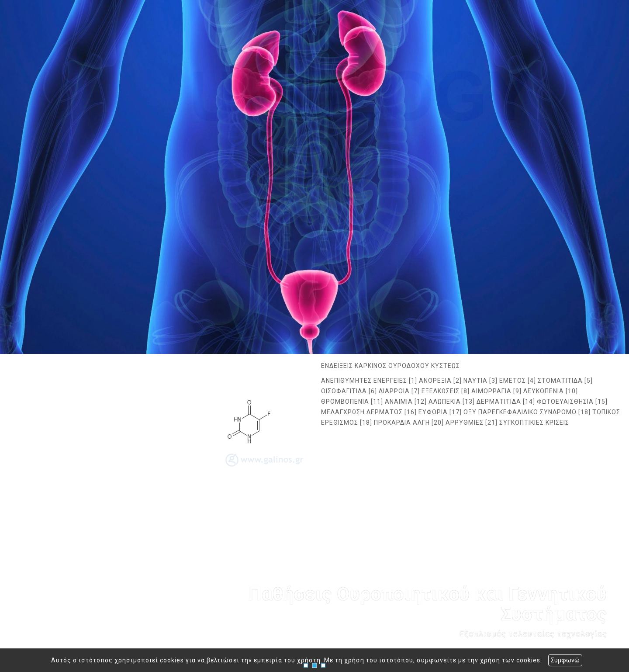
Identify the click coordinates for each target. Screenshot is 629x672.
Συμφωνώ (565, 660)
